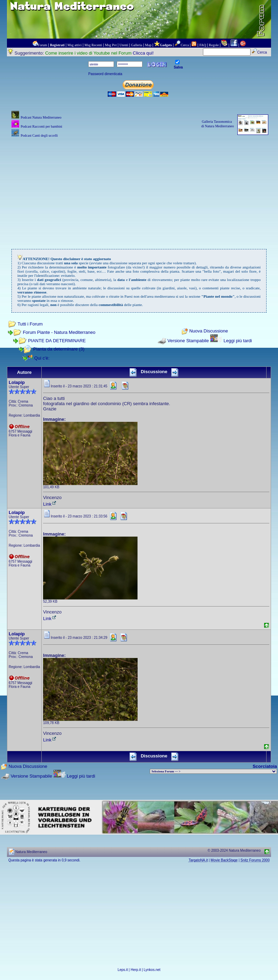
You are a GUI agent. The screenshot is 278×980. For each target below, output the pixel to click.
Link (50, 504)
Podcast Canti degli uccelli (39, 135)
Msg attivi (75, 45)
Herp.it (136, 970)
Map (148, 45)
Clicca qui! (143, 53)
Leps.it (122, 970)
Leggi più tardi (238, 341)
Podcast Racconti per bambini (41, 126)
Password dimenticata (105, 74)
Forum (43, 45)
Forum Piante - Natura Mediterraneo (59, 332)
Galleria (137, 45)
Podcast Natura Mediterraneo (41, 117)
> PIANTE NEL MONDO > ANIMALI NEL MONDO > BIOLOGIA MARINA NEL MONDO (213, 771)
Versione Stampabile (188, 341)
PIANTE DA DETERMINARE (57, 341)
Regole (214, 45)
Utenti (124, 45)
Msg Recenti (93, 45)
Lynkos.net (152, 970)
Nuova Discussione (209, 331)
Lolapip (17, 382)
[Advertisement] (139, 188)
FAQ (203, 45)
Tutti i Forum (30, 324)
